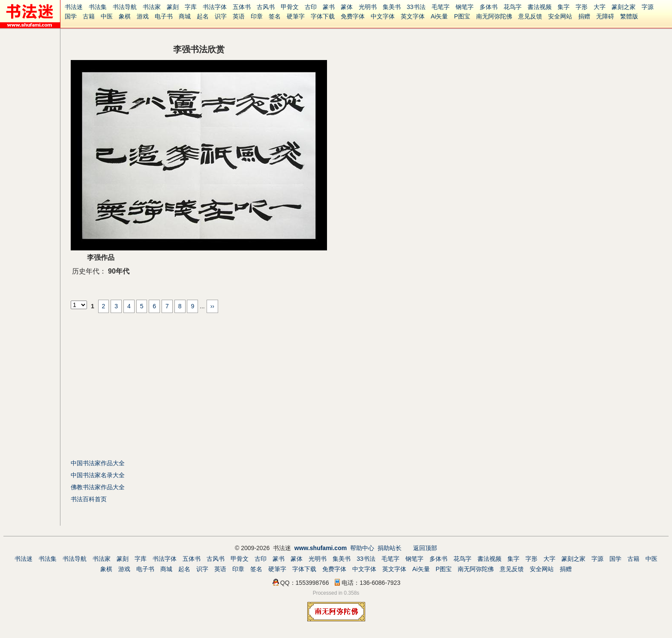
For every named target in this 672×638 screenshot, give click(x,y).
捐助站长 (390, 548)
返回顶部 (425, 548)
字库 (191, 7)
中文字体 (383, 16)
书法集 (98, 7)
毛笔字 (441, 7)
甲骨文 (290, 7)
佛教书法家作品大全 (98, 487)
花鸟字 (513, 7)
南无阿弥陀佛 (494, 16)
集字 (564, 7)
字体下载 (323, 16)
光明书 (368, 7)
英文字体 (413, 16)
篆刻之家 (624, 7)
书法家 (152, 7)
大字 (600, 7)
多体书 (489, 7)
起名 (203, 16)
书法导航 (125, 7)
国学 (71, 16)
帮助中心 (362, 548)
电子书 (164, 16)
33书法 (416, 7)
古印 (311, 7)
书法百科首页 (89, 499)
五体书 (242, 7)
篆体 (347, 7)
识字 (221, 16)
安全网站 (560, 16)
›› (212, 306)
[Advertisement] (143, 385)
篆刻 (173, 7)
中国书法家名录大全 (98, 475)
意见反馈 (530, 16)
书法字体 (215, 7)
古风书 (266, 7)
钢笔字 (465, 7)
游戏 (143, 16)
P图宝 (462, 16)
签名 (275, 16)
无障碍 (605, 16)
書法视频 (540, 7)
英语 (239, 16)
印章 (257, 16)
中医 (107, 16)
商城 (185, 16)
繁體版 (629, 16)
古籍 (89, 16)
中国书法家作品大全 (98, 463)
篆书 (329, 7)
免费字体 (353, 16)
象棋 (125, 16)
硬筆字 (296, 16)
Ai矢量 (439, 16)
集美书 (392, 7)
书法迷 (74, 7)
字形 (582, 7)
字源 (648, 7)
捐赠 (584, 16)
